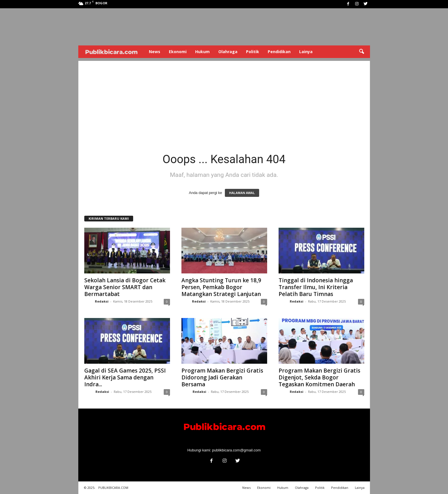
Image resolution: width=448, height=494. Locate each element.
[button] (361, 52)
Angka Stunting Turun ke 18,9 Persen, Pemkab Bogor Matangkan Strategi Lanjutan (221, 287)
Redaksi (102, 301)
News (155, 52)
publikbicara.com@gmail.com (236, 450)
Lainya (306, 52)
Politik (253, 52)
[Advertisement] (224, 101)
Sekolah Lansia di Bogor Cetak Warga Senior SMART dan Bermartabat (125, 287)
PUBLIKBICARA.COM (113, 488)
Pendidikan (279, 52)
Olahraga (228, 52)
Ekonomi (178, 52)
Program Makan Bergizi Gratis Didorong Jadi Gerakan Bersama (222, 377)
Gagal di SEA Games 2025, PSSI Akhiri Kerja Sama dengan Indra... (125, 377)
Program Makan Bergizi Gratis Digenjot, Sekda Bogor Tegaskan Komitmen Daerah (319, 377)
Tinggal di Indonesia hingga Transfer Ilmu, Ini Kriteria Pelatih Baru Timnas (316, 287)
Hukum (202, 52)
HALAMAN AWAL (242, 193)
